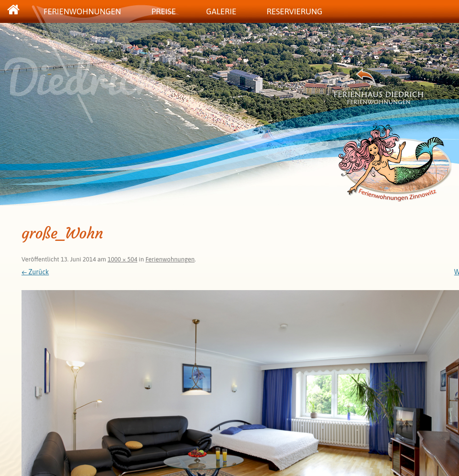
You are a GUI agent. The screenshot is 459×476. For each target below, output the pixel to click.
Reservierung (294, 11)
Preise (163, 11)
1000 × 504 (122, 259)
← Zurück (35, 272)
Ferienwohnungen (82, 11)
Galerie (221, 11)
